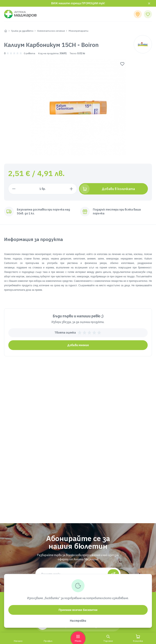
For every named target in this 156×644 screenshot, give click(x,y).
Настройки (78, 621)
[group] (78, 107)
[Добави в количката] (113, 189)
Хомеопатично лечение (51, 31)
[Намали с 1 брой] (14, 189)
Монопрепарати (79, 31)
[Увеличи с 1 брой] (71, 189)
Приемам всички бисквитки (78, 610)
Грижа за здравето (22, 31)
